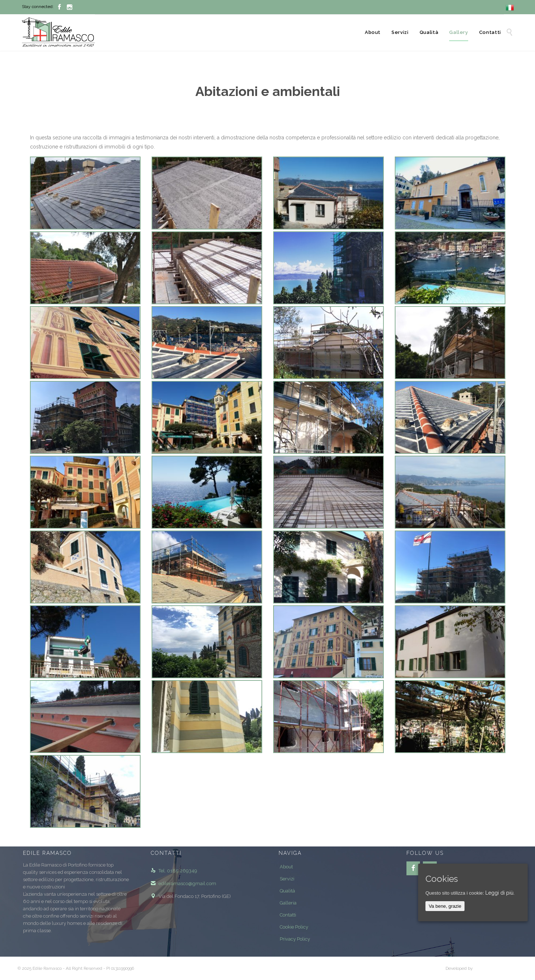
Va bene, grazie (445, 906)
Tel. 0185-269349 (174, 871)
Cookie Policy (294, 927)
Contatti (288, 915)
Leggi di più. (500, 893)
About (286, 867)
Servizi (287, 879)
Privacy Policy (295, 939)
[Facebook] (413, 869)
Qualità (287, 891)
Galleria (288, 903)
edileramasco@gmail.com (184, 883)
